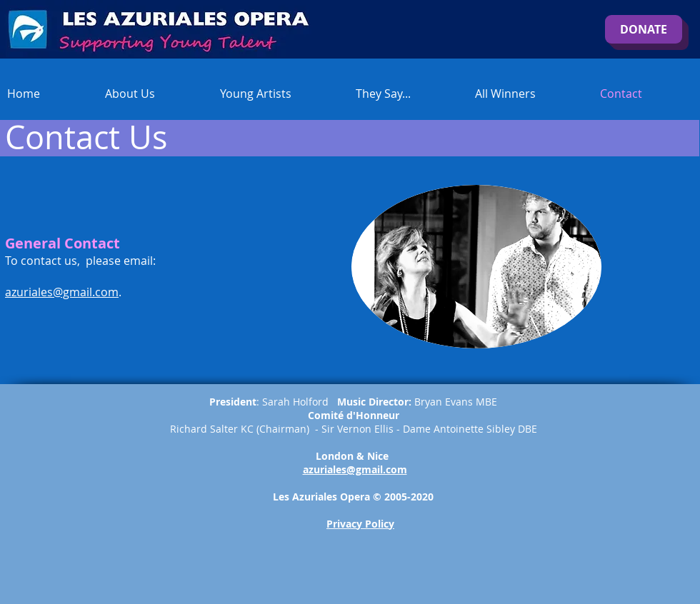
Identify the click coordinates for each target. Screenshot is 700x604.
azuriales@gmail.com (62, 292)
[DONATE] (644, 29)
